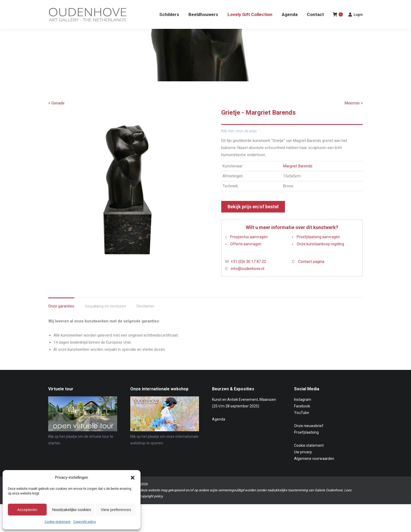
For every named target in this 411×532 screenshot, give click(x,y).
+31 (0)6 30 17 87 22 (248, 271)
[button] (133, 478)
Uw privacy (303, 461)
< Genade (56, 113)
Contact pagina (311, 271)
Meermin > (354, 113)
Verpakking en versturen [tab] (105, 316)
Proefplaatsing (306, 442)
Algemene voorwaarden (314, 468)
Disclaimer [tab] (145, 316)
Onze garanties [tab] (61, 316)
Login (355, 24)
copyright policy (151, 506)
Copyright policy (85, 522)
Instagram (303, 409)
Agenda (219, 429)
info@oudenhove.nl (248, 278)
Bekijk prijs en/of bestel (253, 216)
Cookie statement (58, 522)
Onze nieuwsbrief (309, 435)
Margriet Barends (298, 175)
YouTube (302, 422)
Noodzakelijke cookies (72, 510)
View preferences (116, 510)
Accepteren (27, 510)
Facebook (302, 416)
